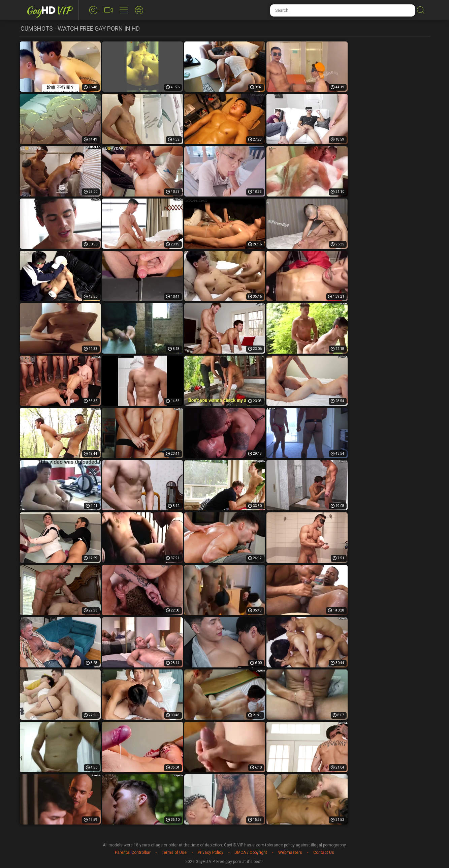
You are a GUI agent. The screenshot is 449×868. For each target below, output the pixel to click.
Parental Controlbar (133, 852)
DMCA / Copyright (251, 852)
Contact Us (324, 852)
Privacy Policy (211, 852)
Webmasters (290, 852)
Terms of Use (174, 852)
